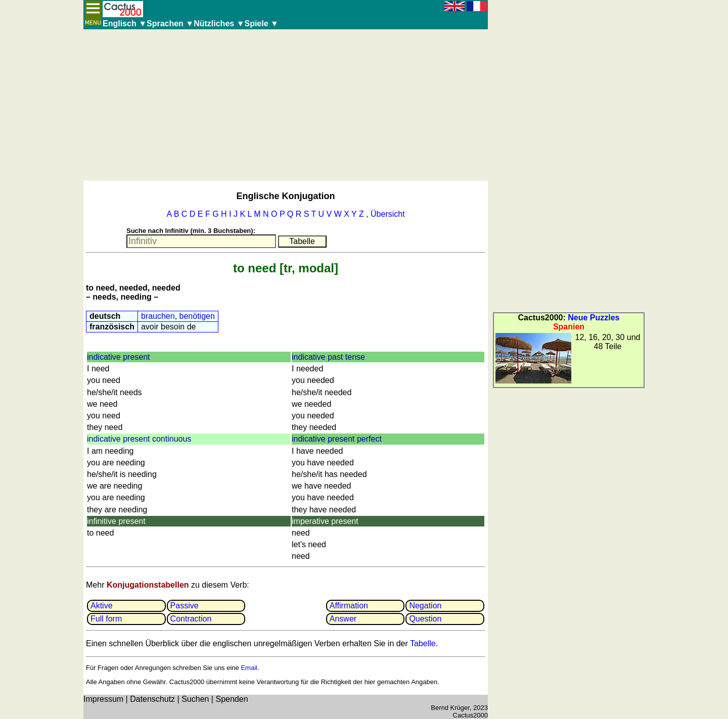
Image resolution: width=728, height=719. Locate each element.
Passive (185, 606)
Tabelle (423, 643)
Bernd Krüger (450, 708)
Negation (425, 606)
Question (425, 619)
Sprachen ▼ (170, 23)
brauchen (158, 316)
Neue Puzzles (594, 318)
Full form (106, 619)
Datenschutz (152, 699)
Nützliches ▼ (219, 23)
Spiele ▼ (261, 23)
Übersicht (388, 214)
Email (249, 668)
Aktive (102, 606)
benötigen (197, 316)
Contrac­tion (191, 619)
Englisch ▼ (125, 23)
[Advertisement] (286, 105)
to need (255, 268)
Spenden (232, 699)
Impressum (103, 699)
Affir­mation (349, 606)
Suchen (195, 699)
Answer (343, 619)
